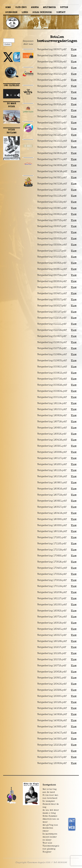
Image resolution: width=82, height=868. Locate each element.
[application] (12, 94)
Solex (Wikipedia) (42, 13)
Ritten (64, 8)
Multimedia (49, 8)
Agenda (35, 8)
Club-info (21, 8)
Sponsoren (11, 13)
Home (8, 8)
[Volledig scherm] (20, 95)
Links (25, 13)
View (74, 50)
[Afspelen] (7, 95)
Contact (61, 13)
